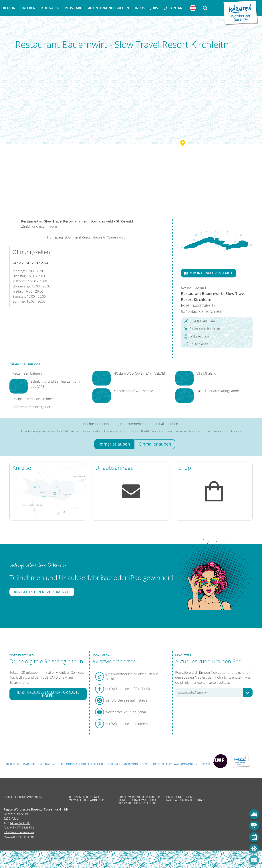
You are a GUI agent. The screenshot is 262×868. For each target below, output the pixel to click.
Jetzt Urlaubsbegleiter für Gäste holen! (48, 694)
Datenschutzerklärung (40, 764)
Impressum (12, 764)
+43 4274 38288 (20, 823)
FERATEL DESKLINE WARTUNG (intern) (174, 764)
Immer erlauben (114, 444)
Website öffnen (197, 336)
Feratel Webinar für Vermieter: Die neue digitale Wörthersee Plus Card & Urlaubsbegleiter (139, 800)
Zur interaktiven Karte (209, 273)
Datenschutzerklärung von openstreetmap (218, 431)
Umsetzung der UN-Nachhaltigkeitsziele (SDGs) (185, 799)
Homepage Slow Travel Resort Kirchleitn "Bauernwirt (86, 237)
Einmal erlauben (155, 444)
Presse (206, 764)
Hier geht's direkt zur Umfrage (42, 592)
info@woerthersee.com (19, 832)
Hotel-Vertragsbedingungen (127, 764)
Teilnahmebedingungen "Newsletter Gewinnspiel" (87, 799)
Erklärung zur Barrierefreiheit (82, 764)
